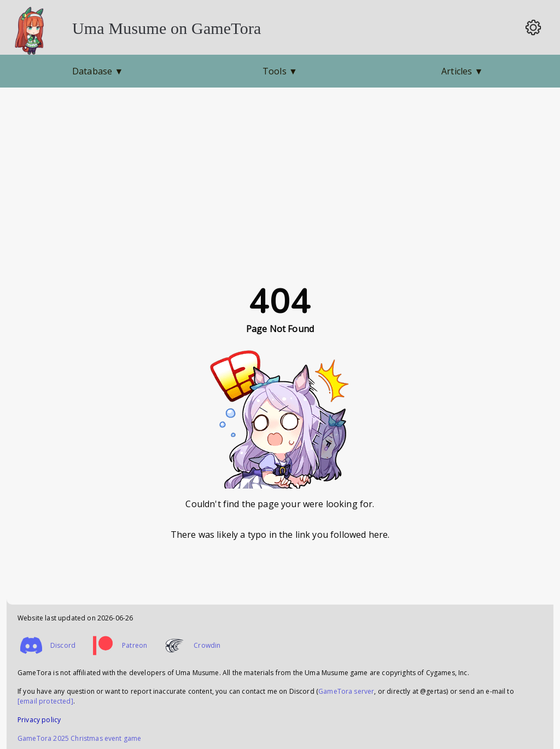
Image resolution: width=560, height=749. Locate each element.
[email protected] (45, 701)
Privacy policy (39, 720)
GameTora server (346, 691)
